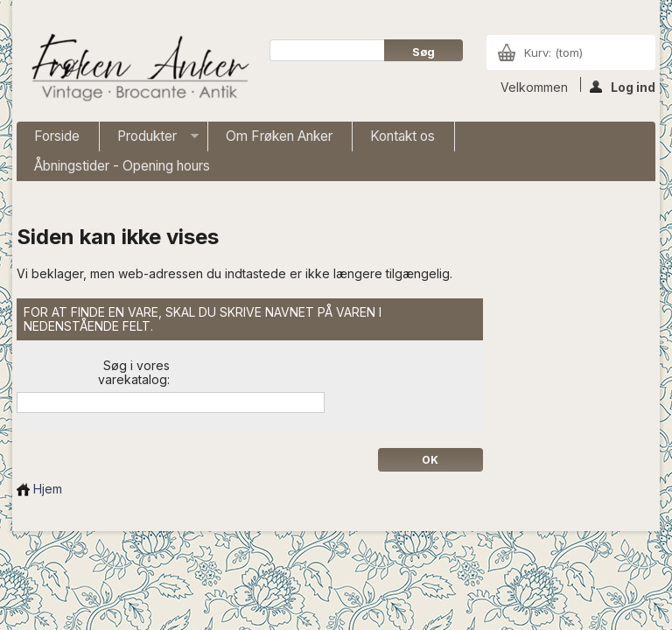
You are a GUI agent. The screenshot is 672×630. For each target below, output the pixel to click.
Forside (57, 136)
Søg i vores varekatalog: (134, 372)
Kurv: (553, 52)
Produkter (149, 140)
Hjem (39, 489)
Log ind (623, 86)
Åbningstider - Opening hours (122, 166)
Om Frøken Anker (279, 136)
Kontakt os (402, 136)
